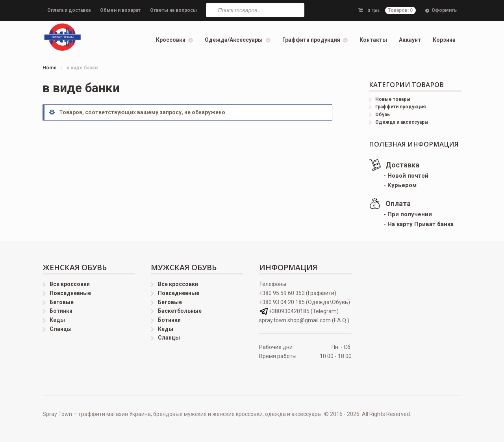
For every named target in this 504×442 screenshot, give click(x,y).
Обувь (383, 115)
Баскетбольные (180, 311)
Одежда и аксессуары (402, 122)
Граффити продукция (311, 40)
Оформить (444, 10)
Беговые (62, 302)
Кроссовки (171, 40)
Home (50, 68)
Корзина (444, 40)
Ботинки (61, 311)
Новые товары (393, 99)
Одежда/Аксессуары (234, 40)
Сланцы (61, 329)
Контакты (373, 40)
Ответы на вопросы (173, 10)
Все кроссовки (70, 284)
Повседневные (70, 293)
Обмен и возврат (120, 10)
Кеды (57, 320)
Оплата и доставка (69, 10)
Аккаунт (410, 40)
